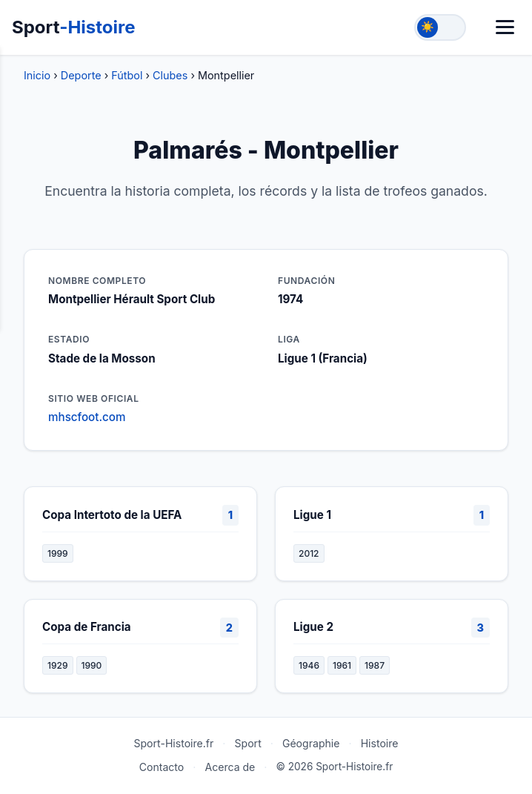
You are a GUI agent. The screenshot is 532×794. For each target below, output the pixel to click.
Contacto (162, 767)
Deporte (81, 75)
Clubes (170, 75)
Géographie (311, 743)
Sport (74, 27)
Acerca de (230, 767)
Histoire (380, 743)
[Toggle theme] (440, 27)
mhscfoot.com (87, 417)
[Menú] (505, 27)
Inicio (37, 75)
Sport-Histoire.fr (173, 743)
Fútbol (127, 75)
